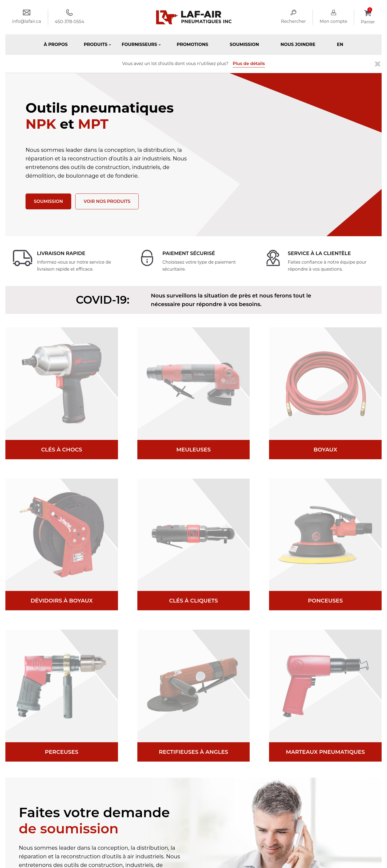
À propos (56, 44)
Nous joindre (298, 44)
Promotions (193, 44)
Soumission (244, 44)
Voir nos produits (107, 201)
